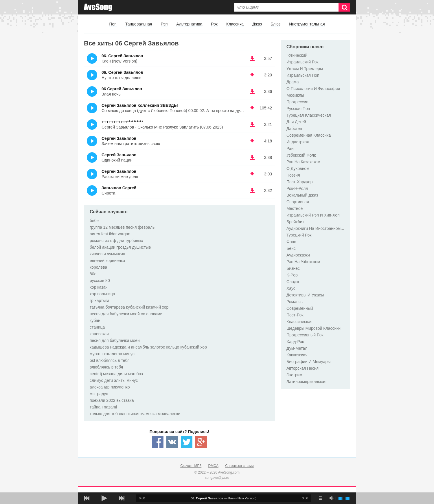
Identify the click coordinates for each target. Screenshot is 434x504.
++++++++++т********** (122, 122)
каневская (99, 334)
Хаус (291, 288)
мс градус (99, 394)
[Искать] (344, 7)
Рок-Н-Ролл (297, 188)
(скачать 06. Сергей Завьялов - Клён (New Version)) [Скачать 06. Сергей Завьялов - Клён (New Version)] (252, 58)
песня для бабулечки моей (115, 340)
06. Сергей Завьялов (122, 56)
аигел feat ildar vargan (110, 234)
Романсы (295, 302)
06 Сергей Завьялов (122, 89)
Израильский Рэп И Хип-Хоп (313, 215)
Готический (297, 55)
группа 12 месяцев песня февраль (122, 227)
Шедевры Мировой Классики (313, 328)
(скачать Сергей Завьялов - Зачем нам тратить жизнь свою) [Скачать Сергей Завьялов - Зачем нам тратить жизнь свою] (252, 141)
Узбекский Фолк (301, 155)
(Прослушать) (92, 58)
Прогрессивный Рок (305, 335)
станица (97, 327)
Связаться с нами (239, 466)
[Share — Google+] (201, 442)
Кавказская (297, 355)
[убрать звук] (331, 498)
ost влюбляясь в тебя (110, 360)
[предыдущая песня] (87, 498)
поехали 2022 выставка (112, 400)
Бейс (291, 248)
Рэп (164, 24)
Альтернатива (189, 24)
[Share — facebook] (158, 442)
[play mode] (320, 498)
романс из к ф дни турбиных (116, 241)
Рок (214, 24)
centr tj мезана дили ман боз (116, 374)
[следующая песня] (122, 498)
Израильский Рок (302, 62)
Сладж (293, 282)
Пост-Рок (295, 315)
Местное (295, 208)
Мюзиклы (295, 95)
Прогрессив (297, 102)
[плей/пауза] (104, 498)
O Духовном (298, 168)
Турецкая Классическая (309, 115)
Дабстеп (294, 129)
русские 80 (100, 281)
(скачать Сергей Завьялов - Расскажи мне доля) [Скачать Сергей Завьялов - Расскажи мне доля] (252, 174)
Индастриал (298, 142)
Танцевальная (139, 24)
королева (98, 267)
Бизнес (293, 268)
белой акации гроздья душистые (120, 247)
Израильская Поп (303, 75)
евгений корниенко (107, 261)
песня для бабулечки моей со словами (126, 314)
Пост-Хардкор (300, 182)
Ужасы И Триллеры (305, 69)
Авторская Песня (302, 368)
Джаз (257, 24)
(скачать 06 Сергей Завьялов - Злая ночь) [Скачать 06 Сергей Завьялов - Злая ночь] (252, 91)
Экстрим (294, 375)
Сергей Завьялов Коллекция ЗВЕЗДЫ (140, 105)
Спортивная (298, 202)
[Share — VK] (172, 442)
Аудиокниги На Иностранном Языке (320, 228)
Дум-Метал (297, 348)
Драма (293, 82)
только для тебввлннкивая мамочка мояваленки (135, 414)
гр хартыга (100, 300)
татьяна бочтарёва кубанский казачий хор (129, 307)
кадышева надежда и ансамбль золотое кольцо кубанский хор (148, 347)
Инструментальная (307, 24)
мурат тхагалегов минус (112, 354)
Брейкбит (295, 222)
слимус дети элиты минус (114, 380)
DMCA (213, 466)
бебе (94, 221)
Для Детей (296, 122)
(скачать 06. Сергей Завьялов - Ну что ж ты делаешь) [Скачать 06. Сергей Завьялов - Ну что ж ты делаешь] (252, 75)
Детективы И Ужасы (305, 295)
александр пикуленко (110, 387)
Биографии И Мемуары (308, 362)
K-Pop (292, 275)
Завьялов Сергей (119, 188)
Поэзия (293, 175)
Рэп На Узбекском (303, 262)
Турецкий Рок (299, 235)
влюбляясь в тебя (106, 367)
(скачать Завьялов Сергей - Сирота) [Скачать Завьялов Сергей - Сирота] (252, 190)
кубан (95, 320)
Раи (290, 149)
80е (93, 274)
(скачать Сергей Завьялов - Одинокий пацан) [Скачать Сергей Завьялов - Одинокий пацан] (252, 157)
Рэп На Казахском (303, 162)
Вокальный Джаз (302, 195)
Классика (235, 24)
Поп (113, 24)
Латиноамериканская (306, 382)
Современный (300, 308)
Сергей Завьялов (119, 138)
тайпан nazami (103, 407)
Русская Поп (298, 109)
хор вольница (102, 294)
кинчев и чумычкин (107, 254)
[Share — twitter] (187, 442)
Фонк (291, 242)
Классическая (299, 322)
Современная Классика (309, 135)
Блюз (275, 24)
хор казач (99, 287)
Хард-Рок (295, 342)
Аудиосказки (298, 255)
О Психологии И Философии (313, 89)
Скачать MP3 (191, 466)
